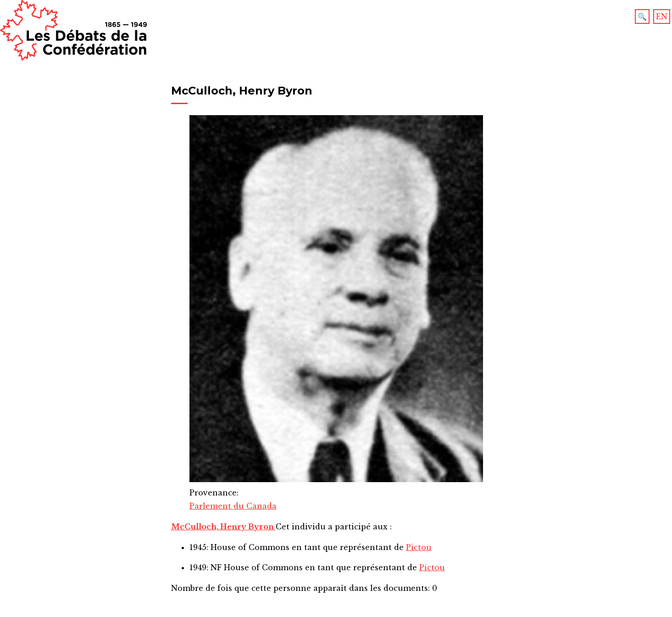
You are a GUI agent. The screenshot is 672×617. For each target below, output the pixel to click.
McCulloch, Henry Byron (223, 527)
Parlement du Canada (233, 506)
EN (662, 17)
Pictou (419, 547)
